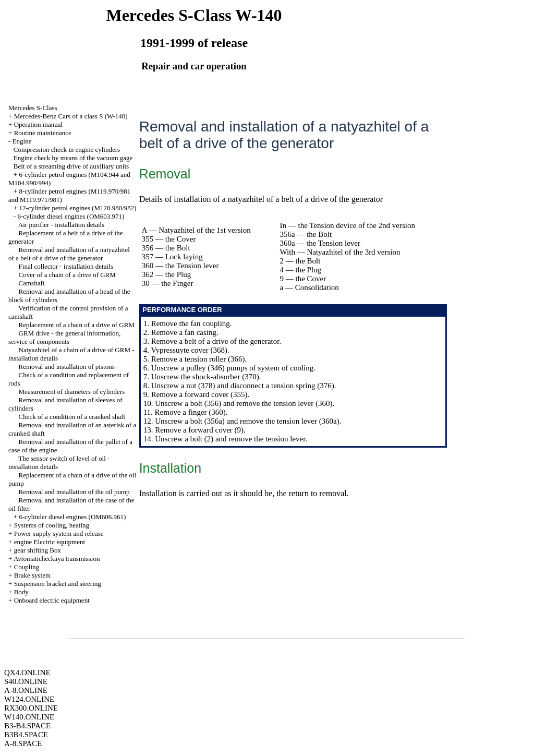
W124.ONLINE (29, 699)
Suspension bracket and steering (58, 584)
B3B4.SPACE (26, 735)
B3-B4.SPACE (27, 726)
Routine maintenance (43, 133)
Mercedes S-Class (33, 108)
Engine (22, 141)
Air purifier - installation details (61, 225)
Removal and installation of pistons (67, 367)
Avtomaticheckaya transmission (57, 559)
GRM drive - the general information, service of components (64, 337)
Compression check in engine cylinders (67, 149)
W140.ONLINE (29, 717)
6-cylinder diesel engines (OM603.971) (71, 216)
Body (21, 592)
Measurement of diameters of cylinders (72, 392)
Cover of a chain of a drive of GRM (67, 275)
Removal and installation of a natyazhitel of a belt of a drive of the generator (69, 254)
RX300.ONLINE (31, 708)
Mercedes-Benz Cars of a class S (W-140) (71, 116)
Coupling (27, 567)
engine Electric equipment (50, 542)
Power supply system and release (59, 533)
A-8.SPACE (23, 743)
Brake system (32, 575)
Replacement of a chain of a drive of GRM (77, 325)
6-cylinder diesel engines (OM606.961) (72, 517)
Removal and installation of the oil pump (74, 492)
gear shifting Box (38, 550)
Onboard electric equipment (52, 600)
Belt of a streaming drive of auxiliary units (71, 166)
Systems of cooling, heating (52, 525)
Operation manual (39, 124)
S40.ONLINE (26, 681)
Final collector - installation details (66, 266)
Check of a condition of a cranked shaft (72, 417)
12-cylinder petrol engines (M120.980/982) (77, 208)
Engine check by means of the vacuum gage (73, 158)
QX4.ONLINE (27, 673)
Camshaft (32, 283)
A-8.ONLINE (26, 690)
